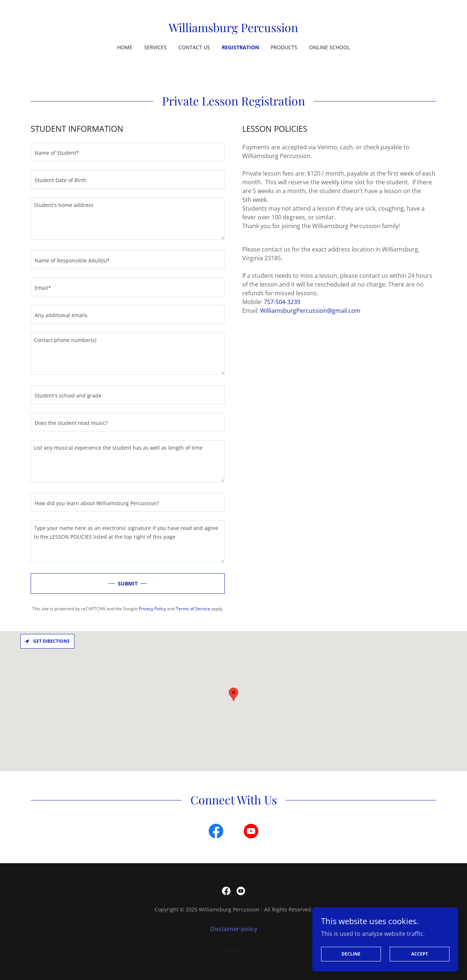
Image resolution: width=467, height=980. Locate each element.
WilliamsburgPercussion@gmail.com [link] (310, 311)
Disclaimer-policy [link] (234, 929)
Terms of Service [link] (193, 609)
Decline (351, 954)
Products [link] (284, 47)
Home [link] (125, 47)
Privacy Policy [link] (152, 609)
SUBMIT (128, 583)
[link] (233, 30)
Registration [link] (240, 47)
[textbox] (128, 152)
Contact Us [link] (194, 47)
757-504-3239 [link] (282, 302)
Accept (420, 954)
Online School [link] (329, 47)
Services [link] (155, 47)
